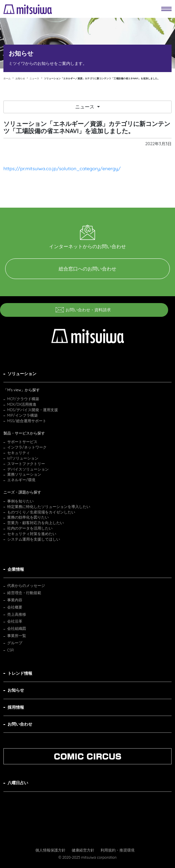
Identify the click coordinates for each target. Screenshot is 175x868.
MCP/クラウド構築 (23, 399)
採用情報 (16, 707)
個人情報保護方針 (50, 850)
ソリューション (22, 374)
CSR (11, 650)
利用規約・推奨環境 (118, 850)
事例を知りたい (20, 501)
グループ (15, 643)
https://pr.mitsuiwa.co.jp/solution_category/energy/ (62, 169)
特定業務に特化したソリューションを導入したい (49, 507)
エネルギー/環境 (21, 480)
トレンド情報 (20, 673)
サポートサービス (22, 442)
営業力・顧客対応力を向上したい (36, 523)
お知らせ (16, 690)
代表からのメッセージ (26, 586)
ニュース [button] (85, 107)
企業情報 (16, 569)
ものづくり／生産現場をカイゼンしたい (41, 512)
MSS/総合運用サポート (27, 421)
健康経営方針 (83, 850)
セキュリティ (19, 453)
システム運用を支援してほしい (34, 539)
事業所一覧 (17, 636)
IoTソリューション (23, 458)
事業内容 (15, 600)
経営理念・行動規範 (24, 593)
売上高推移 (17, 614)
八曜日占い (18, 783)
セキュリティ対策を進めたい (32, 534)
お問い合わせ (20, 724)
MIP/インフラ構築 (22, 415)
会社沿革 (15, 621)
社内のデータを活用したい (30, 528)
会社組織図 (17, 628)
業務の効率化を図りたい (28, 517)
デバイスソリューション (28, 469)
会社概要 (15, 607)
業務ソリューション (24, 474)
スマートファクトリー (26, 464)
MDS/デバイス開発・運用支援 (33, 410)
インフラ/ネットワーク (27, 447)
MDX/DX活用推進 (22, 404)
